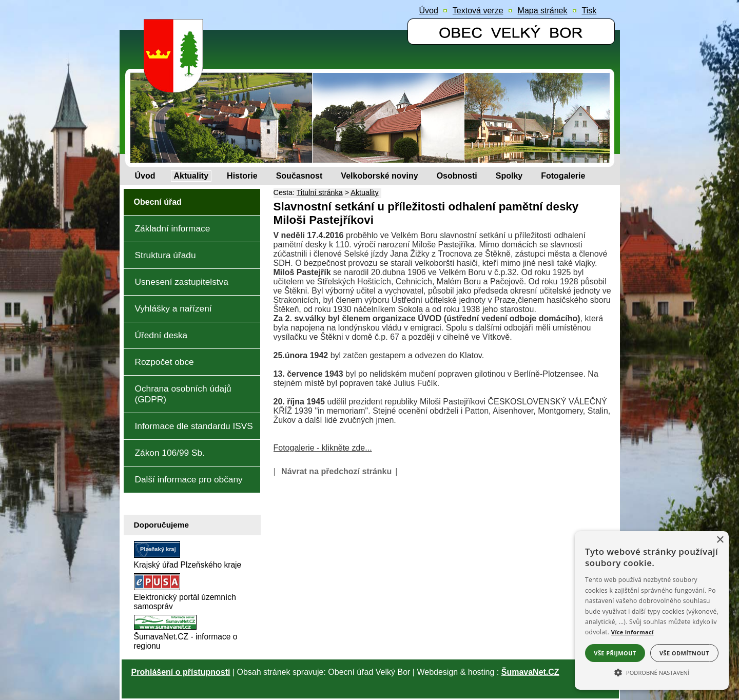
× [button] (720, 540)
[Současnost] (299, 176)
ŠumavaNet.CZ (530, 672)
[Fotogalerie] (563, 176)
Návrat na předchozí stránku (336, 471)
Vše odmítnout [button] (684, 653)
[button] (652, 672)
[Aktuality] (191, 176)
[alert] (652, 610)
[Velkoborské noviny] (379, 176)
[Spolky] (509, 176)
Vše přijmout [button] (615, 653)
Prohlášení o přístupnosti (181, 672)
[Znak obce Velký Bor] (176, 85)
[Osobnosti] (457, 176)
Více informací (633, 632)
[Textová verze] (478, 11)
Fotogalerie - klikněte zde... (323, 448)
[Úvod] (145, 176)
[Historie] (242, 176)
